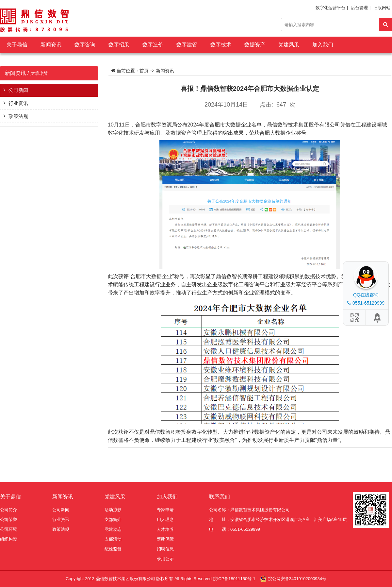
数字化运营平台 (330, 8)
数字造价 (153, 45)
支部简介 (113, 520)
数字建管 (187, 45)
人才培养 (165, 529)
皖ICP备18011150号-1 (235, 579)
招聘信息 (165, 549)
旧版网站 (382, 8)
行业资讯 (18, 103)
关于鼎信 (17, 45)
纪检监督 (113, 549)
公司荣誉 (8, 520)
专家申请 (165, 510)
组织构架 (8, 539)
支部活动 (113, 539)
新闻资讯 (51, 45)
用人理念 (165, 520)
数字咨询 (85, 45)
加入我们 (323, 45)
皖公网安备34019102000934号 (297, 579)
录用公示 (165, 559)
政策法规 (18, 116)
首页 (144, 71)
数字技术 (221, 45)
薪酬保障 (165, 539)
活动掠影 (113, 510)
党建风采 (289, 45)
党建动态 (113, 529)
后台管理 (359, 8)
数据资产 (255, 45)
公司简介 (8, 510)
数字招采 (119, 45)
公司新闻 (18, 90)
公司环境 (8, 529)
